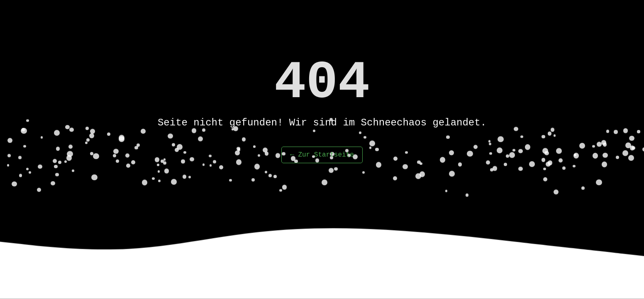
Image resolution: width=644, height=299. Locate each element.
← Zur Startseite (322, 155)
